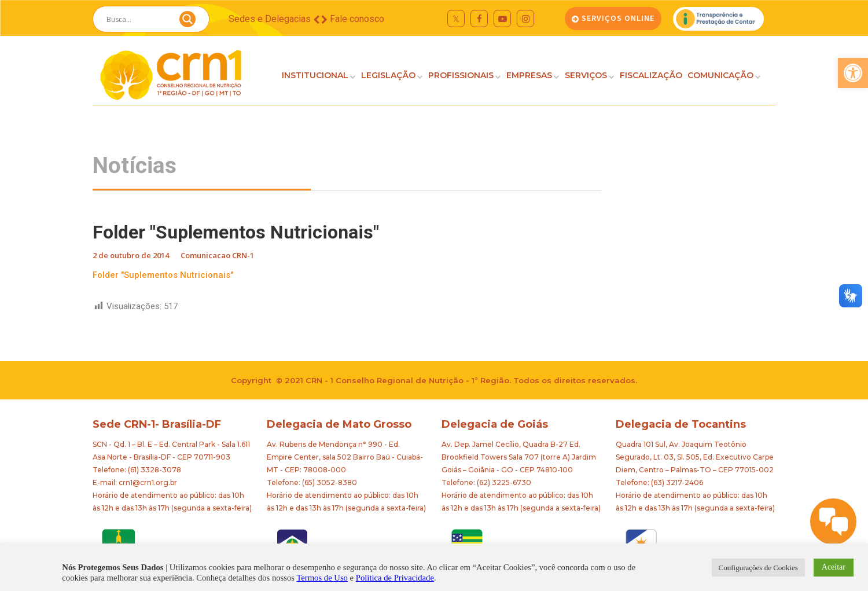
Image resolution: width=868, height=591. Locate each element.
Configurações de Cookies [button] (758, 568)
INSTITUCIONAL (315, 75)
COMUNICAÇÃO (720, 75)
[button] (853, 73)
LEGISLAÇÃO (388, 75)
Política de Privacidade (395, 578)
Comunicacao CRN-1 (217, 255)
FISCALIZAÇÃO (651, 75)
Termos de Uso (322, 578)
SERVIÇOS (586, 75)
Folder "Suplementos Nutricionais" (163, 275)
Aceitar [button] (834, 567)
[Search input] (137, 19)
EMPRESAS (529, 75)
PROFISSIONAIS (461, 75)
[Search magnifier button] (187, 22)
